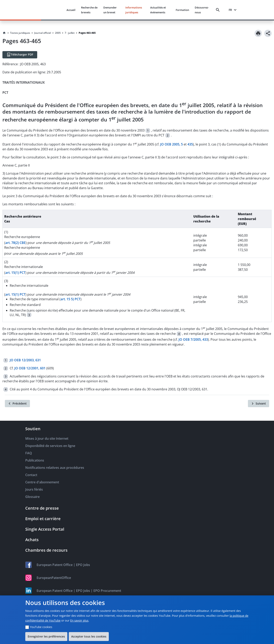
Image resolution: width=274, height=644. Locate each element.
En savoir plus (79, 620)
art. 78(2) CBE (15, 243)
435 (190, 144)
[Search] (219, 10)
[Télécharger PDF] (20, 55)
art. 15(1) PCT (15, 273)
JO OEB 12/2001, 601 (30, 368)
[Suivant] (259, 404)
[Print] (258, 33)
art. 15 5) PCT (70, 299)
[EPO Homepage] (48, 10)
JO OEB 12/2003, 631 (25, 360)
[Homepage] (4, 33)
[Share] (268, 33)
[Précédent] (17, 404)
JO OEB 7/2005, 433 (193, 339)
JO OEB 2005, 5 (171, 144)
